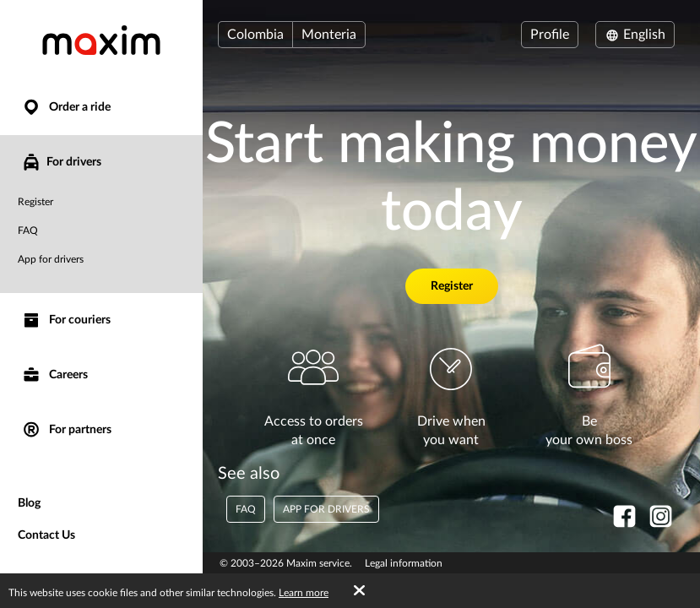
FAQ (28, 231)
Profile (550, 35)
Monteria (329, 35)
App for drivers (51, 259)
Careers (54, 375)
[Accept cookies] (359, 591)
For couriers (66, 320)
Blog (29, 503)
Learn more (304, 593)
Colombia (255, 35)
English (635, 35)
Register (35, 202)
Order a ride (66, 108)
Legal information (404, 563)
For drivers (61, 162)
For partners (66, 430)
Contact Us (46, 535)
